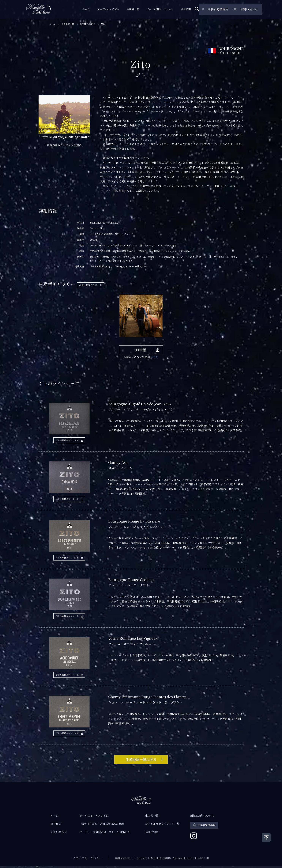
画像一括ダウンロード (91, 285)
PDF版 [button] (141, 351)
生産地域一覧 (68, 24)
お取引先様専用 (219, 9)
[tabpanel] (141, 316)
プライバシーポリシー (88, 860)
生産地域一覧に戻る (141, 761)
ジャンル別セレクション (162, 9)
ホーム (88, 9)
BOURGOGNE (88, 24)
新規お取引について (202, 818)
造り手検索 (152, 834)
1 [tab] (52, 340)
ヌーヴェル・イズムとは (94, 818)
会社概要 (188, 9)
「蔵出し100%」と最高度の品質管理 (102, 826)
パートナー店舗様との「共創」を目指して (105, 834)
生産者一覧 (135, 9)
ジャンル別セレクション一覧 (162, 826)
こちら (155, 358)
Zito (103, 24)
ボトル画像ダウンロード (67, 441)
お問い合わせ (250, 9)
